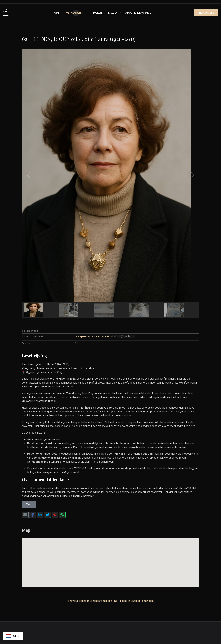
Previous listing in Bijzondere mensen (89, 601)
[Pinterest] (55, 515)
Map (29, 504)
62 (76, 343)
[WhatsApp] (62, 515)
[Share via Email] (25, 515)
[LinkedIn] (40, 515)
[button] (76, 13)
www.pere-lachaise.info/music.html (95, 336)
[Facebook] (33, 515)
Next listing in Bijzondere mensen (134, 601)
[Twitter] (47, 515)
